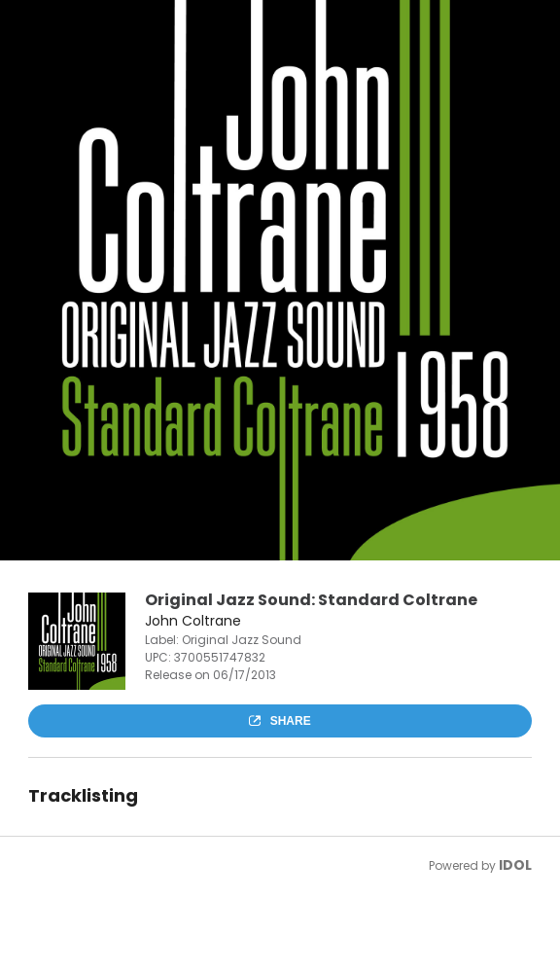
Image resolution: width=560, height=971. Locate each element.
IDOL (515, 865)
